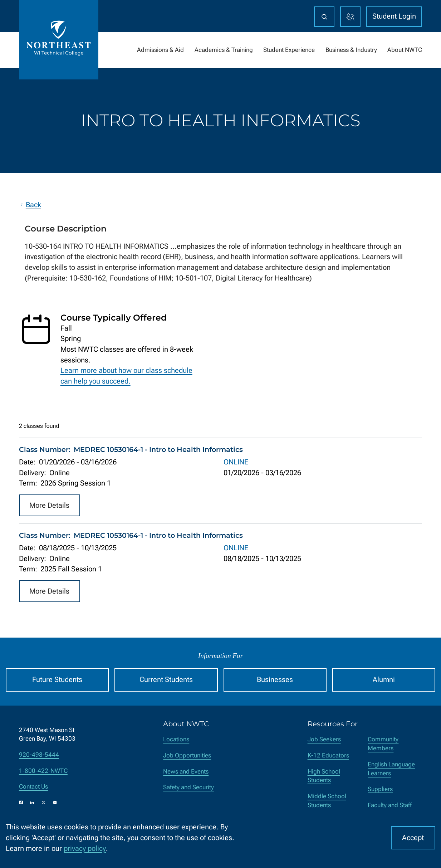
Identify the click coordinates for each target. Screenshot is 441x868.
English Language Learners (391, 769)
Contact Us (33, 787)
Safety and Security (188, 787)
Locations (176, 739)
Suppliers (380, 789)
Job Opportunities (187, 755)
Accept (413, 838)
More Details (49, 505)
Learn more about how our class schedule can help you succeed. (126, 376)
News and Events (186, 772)
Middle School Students (327, 801)
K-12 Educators (328, 755)
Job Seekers (324, 739)
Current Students (166, 680)
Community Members (383, 744)
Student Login (394, 16)
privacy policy (85, 849)
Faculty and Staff (390, 805)
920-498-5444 (39, 755)
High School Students (324, 776)
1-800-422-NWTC (43, 771)
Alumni (384, 680)
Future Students (57, 680)
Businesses (275, 680)
